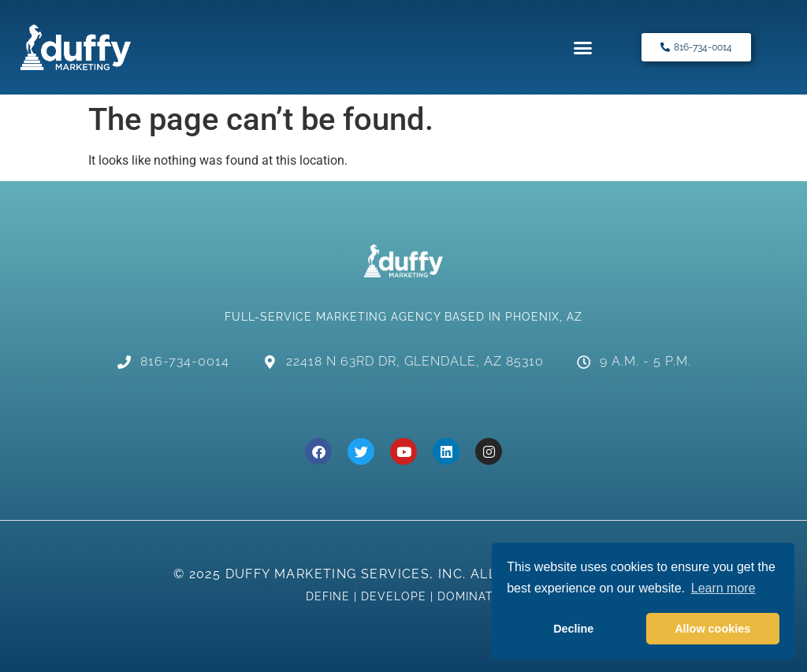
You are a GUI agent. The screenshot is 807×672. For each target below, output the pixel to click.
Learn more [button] (723, 588)
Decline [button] (573, 629)
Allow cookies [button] (712, 629)
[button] (583, 47)
